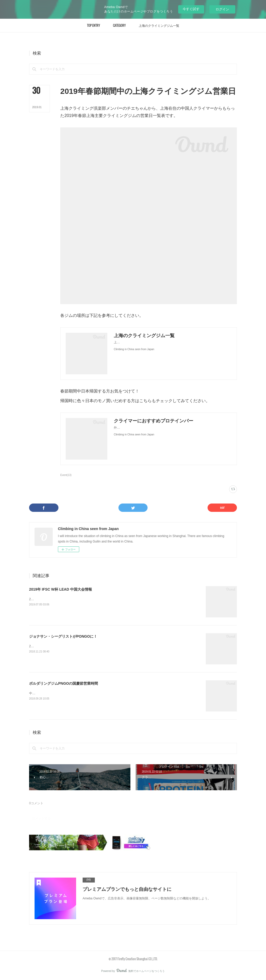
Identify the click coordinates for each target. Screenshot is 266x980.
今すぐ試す (191, 9)
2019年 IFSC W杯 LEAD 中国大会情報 (61, 589)
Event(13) (66, 475)
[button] (94, 25)
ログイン (222, 9)
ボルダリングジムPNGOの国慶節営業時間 (64, 683)
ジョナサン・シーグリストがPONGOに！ (63, 636)
